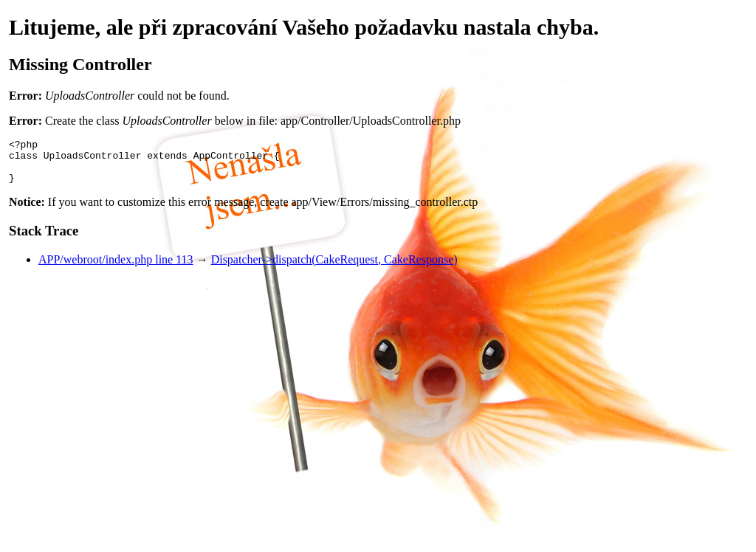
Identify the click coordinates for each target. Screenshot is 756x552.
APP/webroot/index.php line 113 (116, 268)
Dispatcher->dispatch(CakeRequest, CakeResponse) (334, 268)
